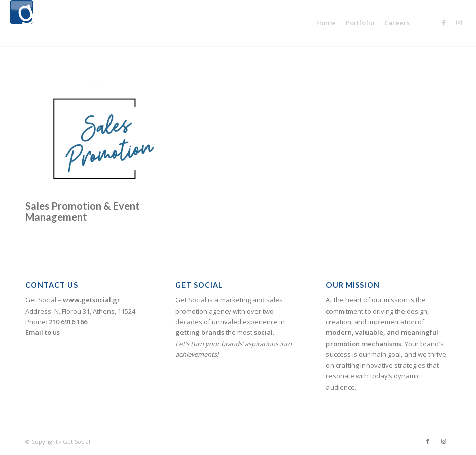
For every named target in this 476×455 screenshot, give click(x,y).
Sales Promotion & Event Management (83, 211)
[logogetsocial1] (22, 23)
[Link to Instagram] (459, 22)
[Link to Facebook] (444, 22)
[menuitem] (326, 23)
